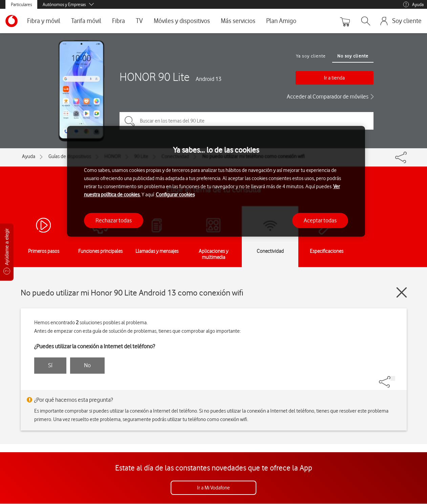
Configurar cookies (175, 195)
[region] (216, 181)
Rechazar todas (114, 220)
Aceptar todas (320, 220)
